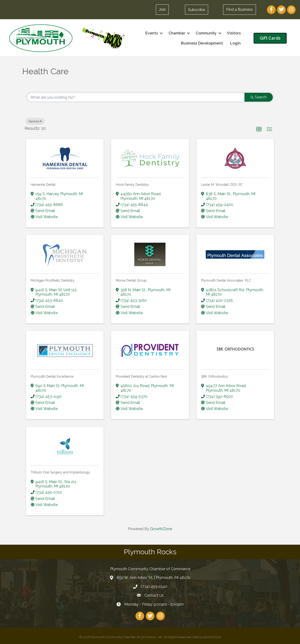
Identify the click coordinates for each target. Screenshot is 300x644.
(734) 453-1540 (154, 586)
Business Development (202, 43)
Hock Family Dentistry (132, 185)
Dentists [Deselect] (35, 121)
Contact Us (154, 595)
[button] (197, 10)
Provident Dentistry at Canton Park (141, 376)
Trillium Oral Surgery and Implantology (60, 472)
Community (206, 33)
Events (151, 33)
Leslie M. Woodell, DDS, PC (222, 185)
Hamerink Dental (43, 185)
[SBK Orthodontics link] (235, 349)
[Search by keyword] (136, 97)
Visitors (234, 33)
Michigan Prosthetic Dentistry (53, 280)
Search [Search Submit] (259, 97)
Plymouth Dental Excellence (52, 376)
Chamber (177, 33)
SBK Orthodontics (215, 376)
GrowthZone (161, 529)
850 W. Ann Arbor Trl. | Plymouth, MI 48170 (154, 578)
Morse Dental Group (131, 280)
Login (235, 43)
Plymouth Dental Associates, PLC (226, 280)
